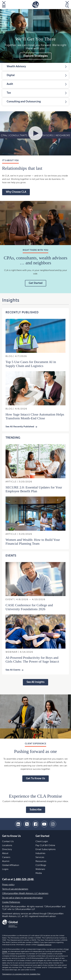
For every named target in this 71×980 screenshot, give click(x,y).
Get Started (36, 283)
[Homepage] (35, 5)
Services (40, 857)
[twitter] (27, 824)
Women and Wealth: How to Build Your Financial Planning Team (33, 542)
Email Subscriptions (46, 849)
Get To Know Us (35, 779)
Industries (40, 853)
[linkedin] (18, 824)
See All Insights (35, 682)
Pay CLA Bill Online (45, 846)
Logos (5, 869)
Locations (7, 846)
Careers (6, 857)
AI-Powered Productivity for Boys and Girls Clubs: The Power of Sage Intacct (32, 660)
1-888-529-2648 (24, 879)
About (5, 853)
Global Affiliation (11, 865)
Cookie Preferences (11, 902)
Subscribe (36, 810)
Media (39, 873)
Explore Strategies (36, 56)
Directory (7, 849)
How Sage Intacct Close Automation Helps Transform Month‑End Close (35, 416)
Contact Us (8, 842)
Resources (41, 861)
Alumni (6, 861)
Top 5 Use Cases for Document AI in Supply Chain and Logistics (31, 364)
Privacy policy (8, 885)
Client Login (42, 842)
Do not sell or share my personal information (22, 898)
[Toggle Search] (67, 5)
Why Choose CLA (16, 192)
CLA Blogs (41, 865)
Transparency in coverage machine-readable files (21, 974)
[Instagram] (53, 824)
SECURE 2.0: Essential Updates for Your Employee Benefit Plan (34, 489)
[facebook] (36, 824)
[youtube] (44, 824)
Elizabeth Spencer (44, 945)
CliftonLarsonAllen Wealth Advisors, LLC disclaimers (25, 893)
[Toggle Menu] (4, 5)
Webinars (40, 869)
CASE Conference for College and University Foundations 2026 (29, 607)
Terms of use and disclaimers (15, 889)
